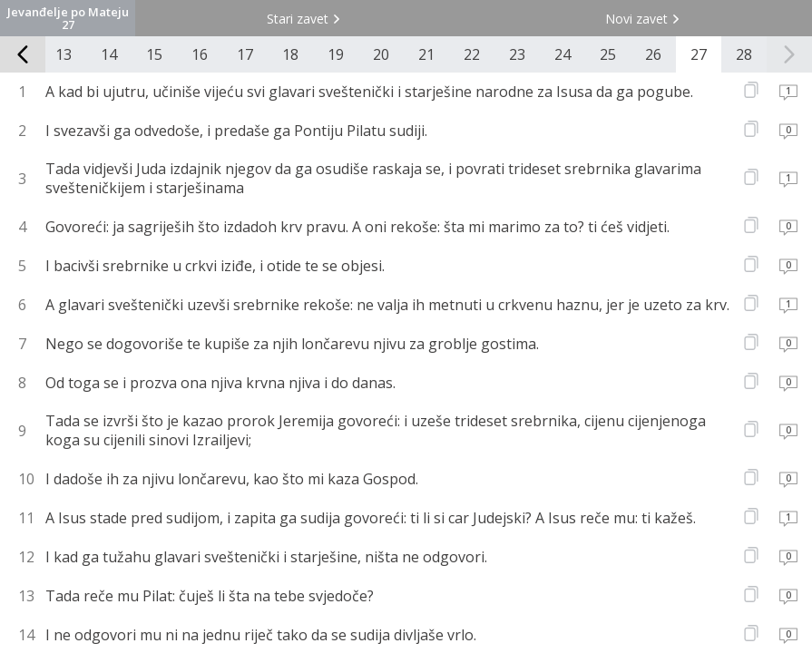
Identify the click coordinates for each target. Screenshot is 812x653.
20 (381, 54)
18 (290, 54)
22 (472, 54)
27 (699, 54)
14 (109, 54)
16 (200, 54)
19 (336, 54)
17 (245, 54)
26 (653, 54)
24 (563, 54)
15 (154, 54)
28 (744, 54)
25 (608, 54)
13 (64, 54)
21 (426, 54)
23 (517, 54)
